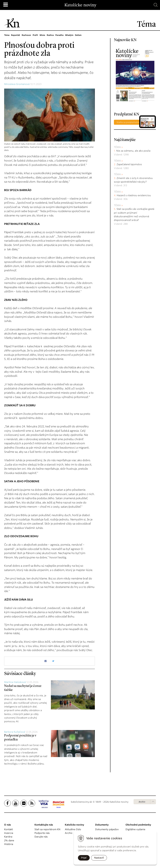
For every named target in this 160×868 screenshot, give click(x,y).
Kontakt (9, 829)
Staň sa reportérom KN (47, 829)
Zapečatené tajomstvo (129, 164)
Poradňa (61, 35)
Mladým (71, 35)
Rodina (51, 35)
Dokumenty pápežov (107, 829)
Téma (7, 35)
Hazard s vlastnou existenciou (134, 195)
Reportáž (16, 35)
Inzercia (9, 833)
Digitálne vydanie (135, 829)
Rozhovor (27, 35)
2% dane (9, 840)
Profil (36, 35)
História (9, 844)
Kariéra (8, 837)
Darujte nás (41, 837)
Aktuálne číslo (73, 829)
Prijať (84, 858)
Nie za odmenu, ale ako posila (133, 151)
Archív (142, 802)
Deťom (80, 35)
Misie (43, 35)
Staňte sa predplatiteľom (128, 122)
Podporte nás (42, 833)
